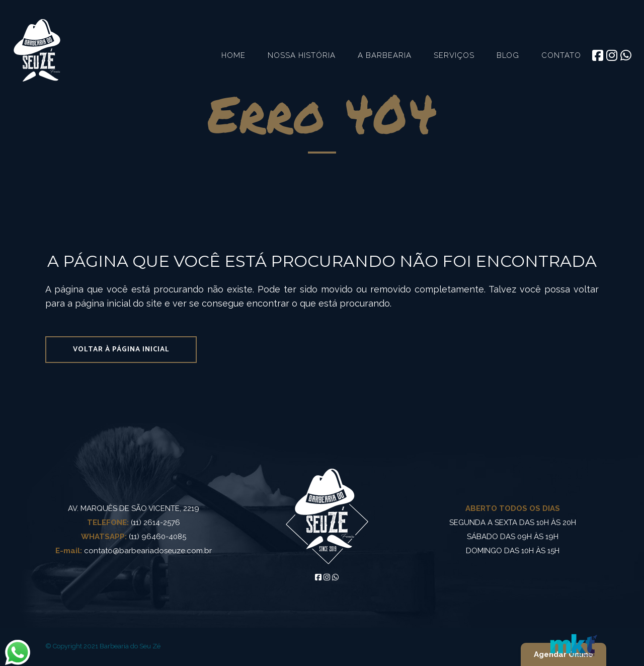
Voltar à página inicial (121, 350)
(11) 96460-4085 (134, 537)
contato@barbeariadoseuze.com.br (134, 551)
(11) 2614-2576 (134, 523)
